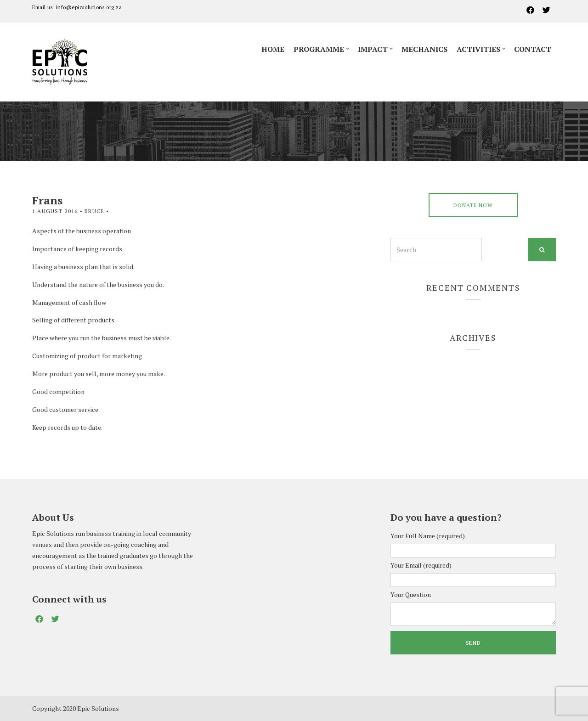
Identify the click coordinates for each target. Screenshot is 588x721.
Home (273, 49)
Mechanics (424, 49)
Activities (478, 49)
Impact (373, 49)
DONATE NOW (473, 205)
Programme (319, 49)
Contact (533, 49)
